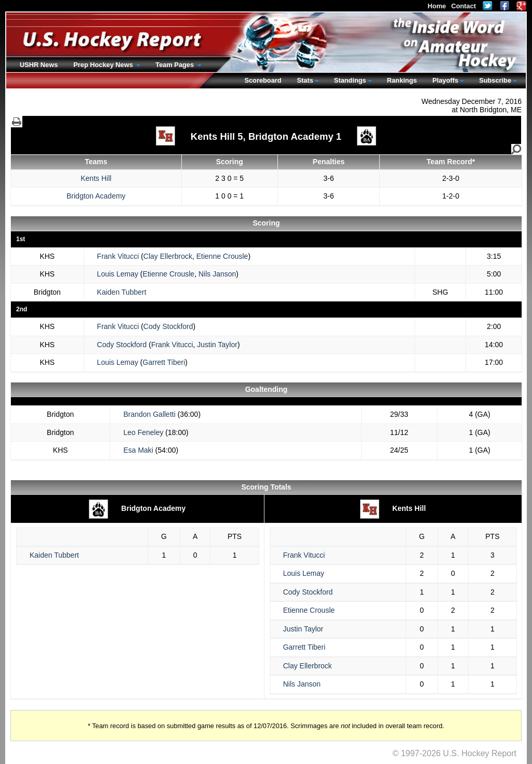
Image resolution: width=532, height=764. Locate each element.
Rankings (402, 80)
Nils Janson (217, 274)
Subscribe (495, 80)
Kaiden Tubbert (122, 292)
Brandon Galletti (149, 414)
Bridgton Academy (96, 196)
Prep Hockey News (104, 65)
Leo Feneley (143, 432)
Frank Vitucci (118, 256)
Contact (463, 6)
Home (437, 6)
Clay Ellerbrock (168, 256)
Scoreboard (263, 80)
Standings (350, 80)
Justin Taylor (217, 345)
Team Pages (175, 65)
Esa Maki (138, 450)
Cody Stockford (168, 326)
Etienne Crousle (222, 256)
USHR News (39, 65)
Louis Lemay (118, 274)
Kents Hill (96, 178)
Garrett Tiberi (164, 362)
